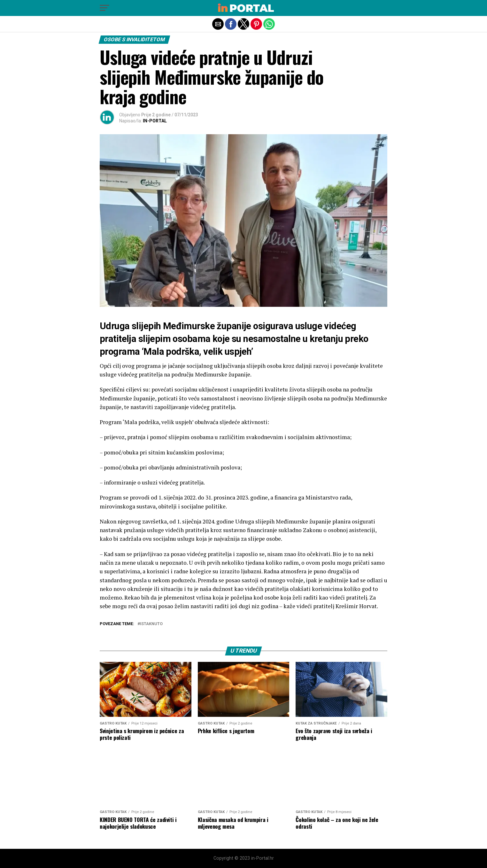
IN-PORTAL (155, 121)
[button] (104, 8)
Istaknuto (151, 624)
